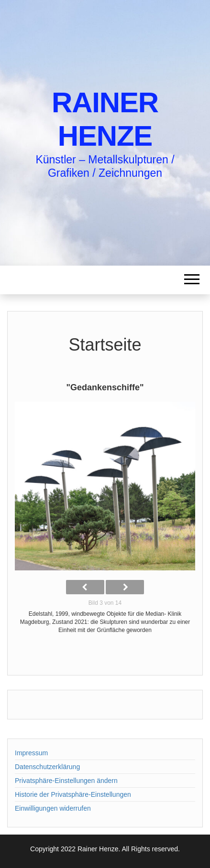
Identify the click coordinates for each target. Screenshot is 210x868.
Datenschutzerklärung (47, 767)
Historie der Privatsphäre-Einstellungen (73, 794)
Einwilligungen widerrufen (53, 808)
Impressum (31, 753)
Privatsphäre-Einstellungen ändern (66, 781)
